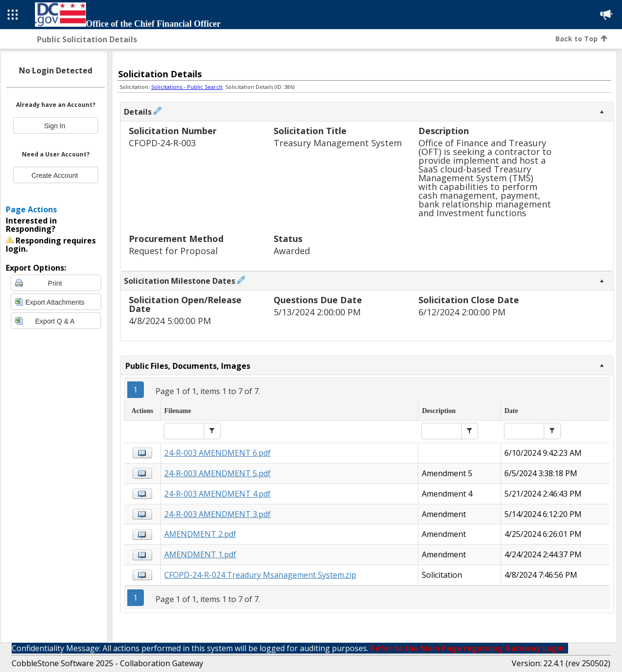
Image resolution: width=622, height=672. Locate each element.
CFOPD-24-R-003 (162, 143)
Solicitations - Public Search (187, 87)
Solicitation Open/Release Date (185, 305)
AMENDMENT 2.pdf (200, 534)
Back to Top (581, 39)
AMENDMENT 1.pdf (200, 554)
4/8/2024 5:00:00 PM (170, 321)
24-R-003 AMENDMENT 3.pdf (217, 514)
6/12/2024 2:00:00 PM (462, 312)
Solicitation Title (310, 131)
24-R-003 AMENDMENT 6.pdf (217, 453)
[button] (212, 431)
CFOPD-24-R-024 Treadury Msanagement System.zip (260, 575)
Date (511, 411)
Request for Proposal (173, 251)
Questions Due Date (318, 301)
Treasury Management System (338, 143)
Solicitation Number (173, 131)
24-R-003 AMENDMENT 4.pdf (217, 494)
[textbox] (184, 431)
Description (444, 131)
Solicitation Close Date (469, 301)
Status (288, 239)
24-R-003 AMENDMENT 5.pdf (217, 473)
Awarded (292, 251)
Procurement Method (176, 239)
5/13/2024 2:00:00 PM (317, 312)
